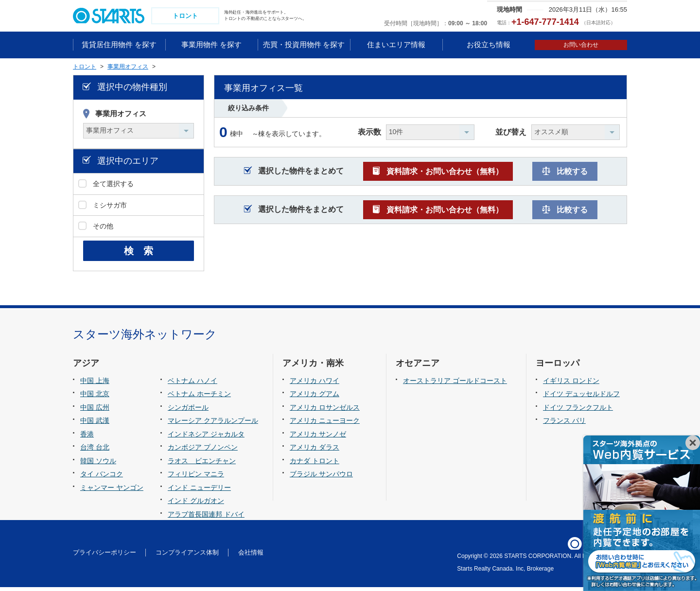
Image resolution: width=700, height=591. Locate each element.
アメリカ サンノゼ (318, 438)
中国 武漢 (95, 424)
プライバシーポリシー (105, 557)
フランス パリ (564, 424)
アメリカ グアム (315, 398)
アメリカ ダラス (315, 451)
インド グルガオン (196, 505)
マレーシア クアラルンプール (213, 424)
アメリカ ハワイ (315, 384)
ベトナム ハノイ (192, 384)
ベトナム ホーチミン (199, 398)
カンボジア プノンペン (203, 451)
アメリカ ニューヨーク (325, 424)
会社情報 (251, 557)
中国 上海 (95, 384)
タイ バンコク (102, 478)
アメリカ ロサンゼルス (325, 411)
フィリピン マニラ (196, 478)
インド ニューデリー (199, 491)
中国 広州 (95, 411)
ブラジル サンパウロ (321, 478)
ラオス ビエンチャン (202, 465)
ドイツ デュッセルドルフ (581, 398)
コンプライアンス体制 (187, 557)
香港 (87, 438)
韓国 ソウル (98, 465)
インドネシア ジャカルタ (206, 438)
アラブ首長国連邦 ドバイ (206, 518)
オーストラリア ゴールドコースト (455, 384)
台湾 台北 (95, 451)
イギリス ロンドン (571, 384)
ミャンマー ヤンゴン (112, 491)
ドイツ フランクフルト (578, 411)
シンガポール (188, 411)
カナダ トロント (315, 465)
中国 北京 (95, 398)
